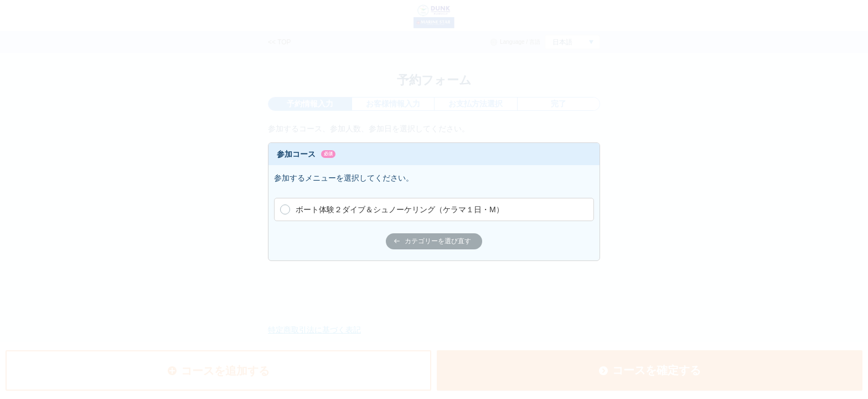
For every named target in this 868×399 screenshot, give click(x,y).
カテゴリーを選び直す (433, 241)
